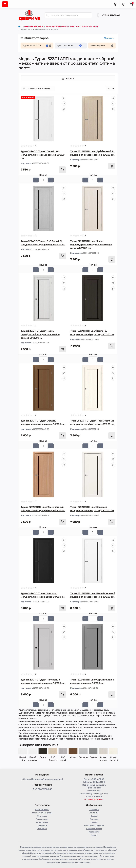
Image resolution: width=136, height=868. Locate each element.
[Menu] (5, 4)
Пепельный (93, 757)
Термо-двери (42, 819)
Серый (103, 757)
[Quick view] (64, 98)
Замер (94, 822)
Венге (53, 757)
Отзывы (94, 816)
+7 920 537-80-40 (111, 15)
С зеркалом (42, 825)
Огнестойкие (42, 822)
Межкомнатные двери (33, 26)
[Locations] (115, 4)
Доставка (94, 819)
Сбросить (109, 38)
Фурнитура (42, 816)
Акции (94, 835)
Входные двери (42, 810)
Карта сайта (94, 832)
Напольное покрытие (94, 825)
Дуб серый (73, 759)
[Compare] (64, 109)
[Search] (47, 15)
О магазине (94, 810)
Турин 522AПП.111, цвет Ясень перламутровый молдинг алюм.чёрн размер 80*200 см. (91, 245)
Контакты (94, 813)
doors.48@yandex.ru (94, 799)
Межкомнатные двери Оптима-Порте (62, 26)
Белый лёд (33, 759)
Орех (83, 757)
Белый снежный (43, 759)
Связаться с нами (94, 829)
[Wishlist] (64, 104)
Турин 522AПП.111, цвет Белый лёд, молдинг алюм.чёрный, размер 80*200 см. (43, 155)
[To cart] (62, 170)
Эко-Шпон (42, 829)
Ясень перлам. (113, 759)
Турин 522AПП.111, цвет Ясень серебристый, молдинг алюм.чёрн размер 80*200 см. (40, 334)
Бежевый (23, 757)
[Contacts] (123, 4)
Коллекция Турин (90, 26)
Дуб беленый (63, 759)
